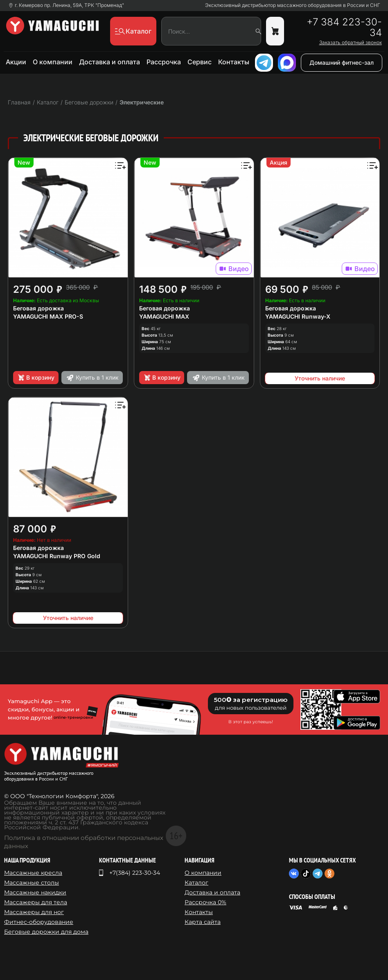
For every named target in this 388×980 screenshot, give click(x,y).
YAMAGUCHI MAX (164, 316)
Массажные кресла (33, 873)
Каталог (196, 883)
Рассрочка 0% (205, 902)
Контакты (234, 62)
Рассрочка (164, 62)
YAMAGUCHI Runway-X (298, 316)
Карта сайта (203, 922)
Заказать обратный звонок (351, 43)
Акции (16, 62)
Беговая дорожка (38, 308)
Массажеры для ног (34, 912)
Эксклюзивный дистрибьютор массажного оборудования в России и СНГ (293, 5)
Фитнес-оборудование (39, 922)
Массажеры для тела (36, 902)
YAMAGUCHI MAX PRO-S (48, 316)
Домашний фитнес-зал (342, 62)
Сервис (200, 62)
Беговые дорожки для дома (46, 932)
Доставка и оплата (109, 62)
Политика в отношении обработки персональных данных (84, 842)
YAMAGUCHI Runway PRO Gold (57, 556)
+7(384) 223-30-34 (135, 873)
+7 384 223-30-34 (344, 27)
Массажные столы (32, 883)
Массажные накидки (35, 892)
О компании (53, 62)
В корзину (36, 378)
